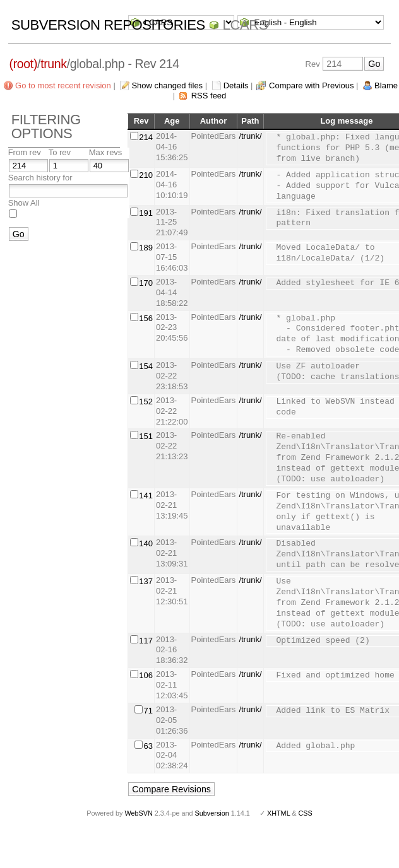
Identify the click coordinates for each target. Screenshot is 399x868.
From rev (25, 152)
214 (146, 137)
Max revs (106, 152)
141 (146, 496)
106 (146, 675)
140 (146, 543)
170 (146, 283)
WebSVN (138, 813)
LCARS (246, 25)
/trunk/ (250, 136)
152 (146, 402)
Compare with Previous (311, 85)
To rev (60, 152)
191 (146, 213)
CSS (306, 813)
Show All (24, 203)
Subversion (212, 813)
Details (236, 85)
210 (146, 175)
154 (146, 366)
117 (146, 641)
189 (146, 248)
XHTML (278, 813)
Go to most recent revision (63, 85)
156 (146, 318)
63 (148, 746)
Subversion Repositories (108, 25)
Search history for (40, 178)
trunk (54, 64)
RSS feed (209, 96)
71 (148, 711)
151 (146, 436)
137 (146, 581)
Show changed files (167, 85)
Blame (386, 85)
